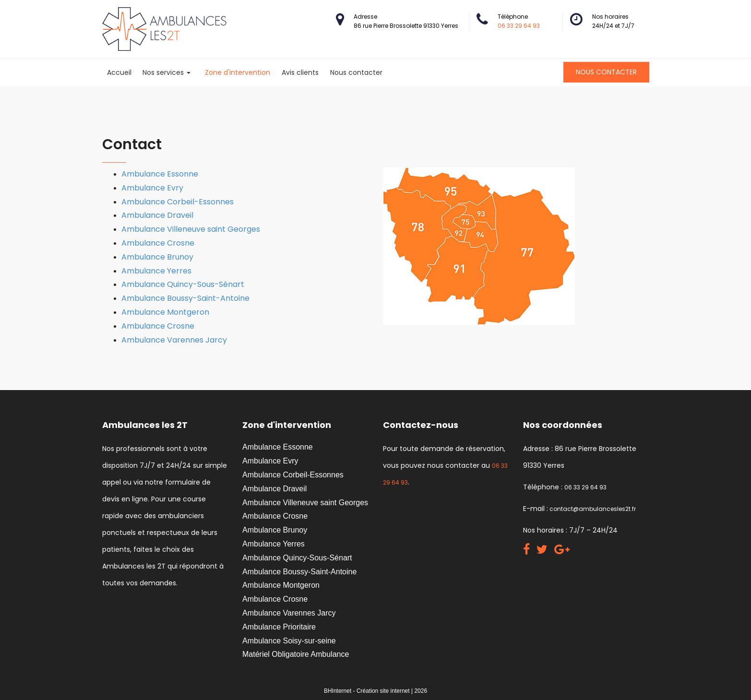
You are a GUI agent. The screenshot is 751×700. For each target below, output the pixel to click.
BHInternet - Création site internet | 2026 (375, 691)
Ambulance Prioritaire (279, 627)
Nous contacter (356, 72)
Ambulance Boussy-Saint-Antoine (185, 298)
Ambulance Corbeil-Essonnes (178, 202)
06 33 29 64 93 (519, 26)
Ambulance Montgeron (165, 312)
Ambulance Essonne (160, 174)
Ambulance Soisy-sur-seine (289, 641)
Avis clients (300, 72)
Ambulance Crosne (158, 243)
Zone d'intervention (238, 72)
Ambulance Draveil (157, 215)
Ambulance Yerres (156, 271)
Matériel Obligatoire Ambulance (296, 654)
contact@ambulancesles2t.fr (592, 509)
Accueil (119, 72)
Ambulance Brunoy (157, 257)
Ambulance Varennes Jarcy (174, 340)
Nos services (167, 72)
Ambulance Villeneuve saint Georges (191, 229)
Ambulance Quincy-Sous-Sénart (183, 284)
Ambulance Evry (152, 188)
